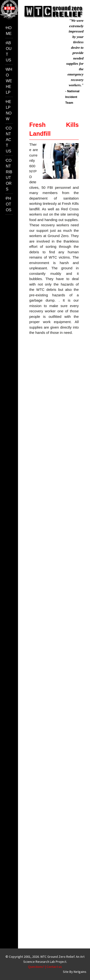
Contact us (9, 140)
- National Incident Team (72, 97)
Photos (9, 204)
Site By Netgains (75, 972)
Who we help (9, 81)
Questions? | (37, 967)
